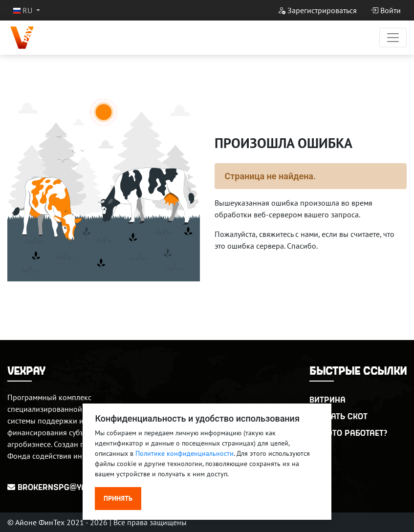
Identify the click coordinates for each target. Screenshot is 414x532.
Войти (386, 10)
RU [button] (24, 10)
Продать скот (338, 416)
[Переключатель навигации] (393, 38)
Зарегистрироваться (317, 10)
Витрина (327, 399)
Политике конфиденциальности (185, 453)
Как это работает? (348, 433)
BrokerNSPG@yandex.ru (63, 487)
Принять (118, 498)
